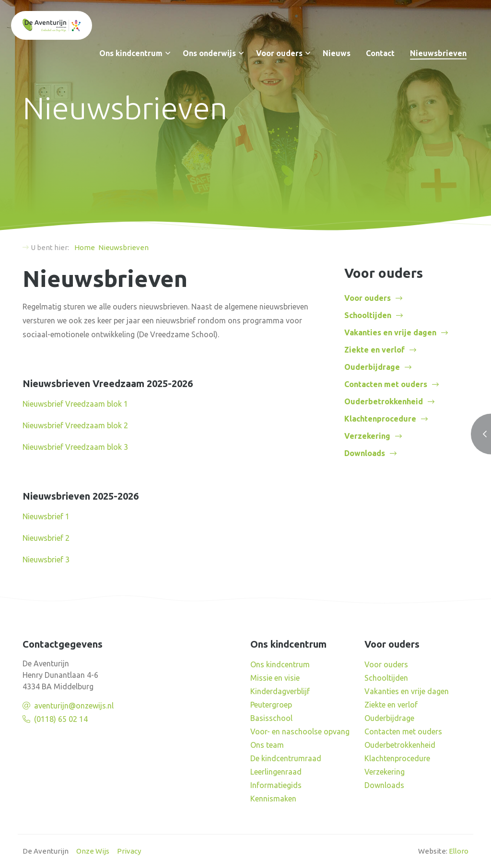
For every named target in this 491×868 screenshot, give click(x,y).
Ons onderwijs (209, 53)
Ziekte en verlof (374, 350)
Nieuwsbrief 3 (46, 560)
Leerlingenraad (276, 772)
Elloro (459, 851)
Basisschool (271, 718)
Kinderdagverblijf (280, 691)
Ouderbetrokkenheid (384, 401)
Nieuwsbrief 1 (46, 516)
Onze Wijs (93, 851)
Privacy (129, 851)
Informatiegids (276, 785)
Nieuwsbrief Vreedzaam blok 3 (75, 447)
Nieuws (337, 53)
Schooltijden (368, 315)
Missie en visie (275, 678)
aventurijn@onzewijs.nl (74, 706)
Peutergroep (271, 705)
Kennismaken (273, 799)
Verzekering (367, 436)
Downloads (365, 453)
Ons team (267, 745)
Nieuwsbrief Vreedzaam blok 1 (75, 404)
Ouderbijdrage (372, 367)
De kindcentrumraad (286, 758)
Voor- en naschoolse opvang (300, 731)
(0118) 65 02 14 (61, 719)
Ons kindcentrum (131, 53)
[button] (168, 53)
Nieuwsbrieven (438, 53)
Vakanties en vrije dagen (390, 332)
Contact (380, 53)
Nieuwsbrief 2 (46, 538)
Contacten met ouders (386, 384)
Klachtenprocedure (380, 419)
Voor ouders (279, 53)
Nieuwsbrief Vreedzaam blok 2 (75, 425)
